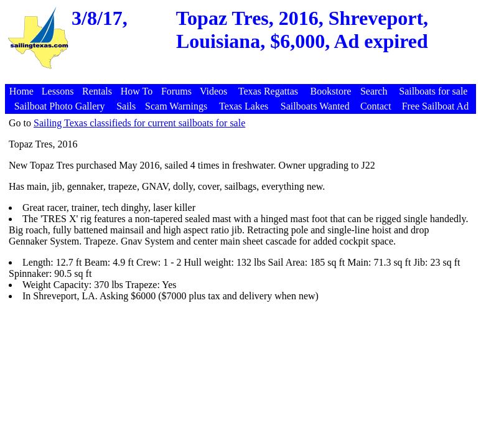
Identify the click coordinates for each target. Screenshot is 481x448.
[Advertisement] (242, 77)
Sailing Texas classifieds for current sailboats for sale (139, 123)
